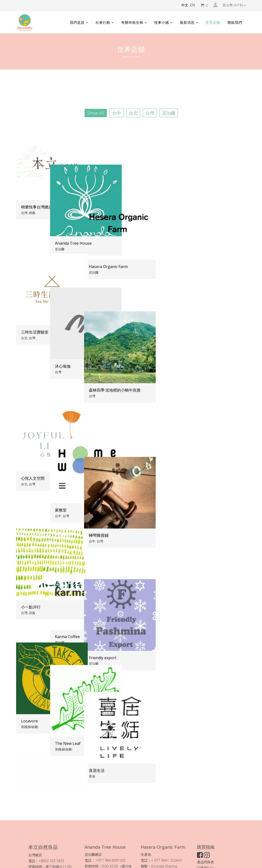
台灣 (150, 113)
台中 (117, 113)
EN (193, 5)
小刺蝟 (27, 699)
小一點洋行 (31, 502)
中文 (185, 5)
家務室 (106, 404)
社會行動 (103, 22)
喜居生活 (187, 601)
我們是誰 (77, 22)
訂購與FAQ (205, 796)
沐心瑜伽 (108, 305)
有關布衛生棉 (132, 22)
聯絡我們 (235, 22)
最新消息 (187, 22)
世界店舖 (213, 22)
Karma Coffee (112, 502)
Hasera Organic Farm (199, 207)
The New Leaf (113, 600)
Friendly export (193, 502)
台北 (133, 113)
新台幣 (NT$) (234, 5)
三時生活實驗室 (35, 305)
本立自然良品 (58, 818)
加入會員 (204, 802)
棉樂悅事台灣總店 (37, 207)
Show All (96, 113)
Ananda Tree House (118, 207)
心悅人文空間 (33, 404)
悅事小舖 (162, 22)
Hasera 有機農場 (164, 806)
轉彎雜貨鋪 (189, 404)
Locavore (29, 600)
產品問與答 (206, 790)
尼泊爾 (169, 113)
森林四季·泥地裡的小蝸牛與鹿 (205, 305)
